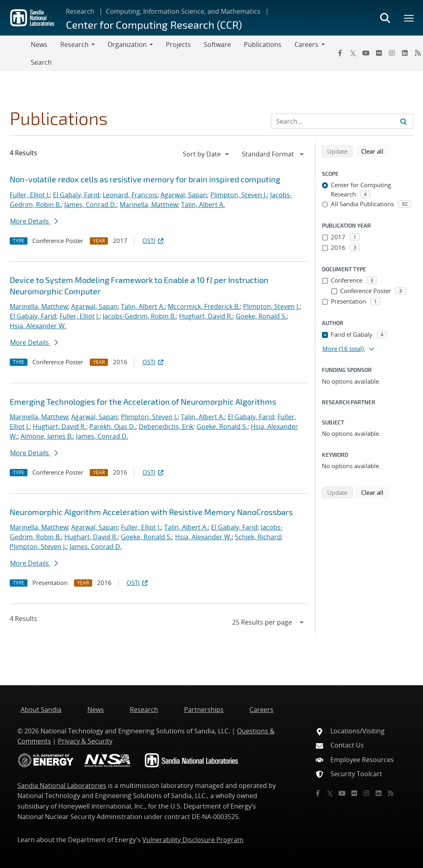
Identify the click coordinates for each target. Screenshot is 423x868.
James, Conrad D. (90, 205)
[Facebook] (340, 53)
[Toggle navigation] (15, 53)
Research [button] (74, 44)
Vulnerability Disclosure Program (193, 840)
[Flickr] (379, 53)
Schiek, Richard (258, 537)
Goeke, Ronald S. (261, 316)
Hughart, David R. (206, 316)
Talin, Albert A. (203, 205)
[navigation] (207, 154)
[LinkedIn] (405, 53)
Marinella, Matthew (149, 205)
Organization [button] (127, 44)
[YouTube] (366, 53)
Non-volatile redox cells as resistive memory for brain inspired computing (145, 179)
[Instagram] (392, 53)
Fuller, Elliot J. (30, 195)
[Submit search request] (404, 121)
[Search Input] (342, 121)
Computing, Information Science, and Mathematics (183, 11)
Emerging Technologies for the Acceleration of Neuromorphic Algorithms (143, 401)
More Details (34, 221)
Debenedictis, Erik (166, 427)
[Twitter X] (353, 53)
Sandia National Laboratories (62, 786)
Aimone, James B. (47, 436)
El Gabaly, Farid (76, 195)
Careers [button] (306, 44)
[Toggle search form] (385, 18)
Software (217, 44)
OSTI (154, 241)
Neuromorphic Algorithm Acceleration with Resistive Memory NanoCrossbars (151, 512)
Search (41, 62)
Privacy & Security (85, 741)
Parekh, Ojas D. (112, 427)
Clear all (375, 151)
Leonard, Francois (130, 195)
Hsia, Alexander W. (38, 326)
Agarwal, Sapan (184, 195)
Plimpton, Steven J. (239, 195)
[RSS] (391, 793)
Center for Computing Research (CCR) (154, 24)
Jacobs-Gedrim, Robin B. (139, 316)
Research (80, 11)
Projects (178, 44)
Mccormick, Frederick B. (204, 306)
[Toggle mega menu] (409, 18)
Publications (263, 44)
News (39, 44)
